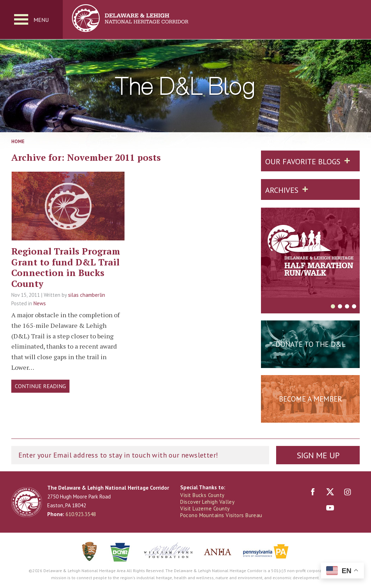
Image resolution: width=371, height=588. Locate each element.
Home (18, 141)
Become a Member (311, 399)
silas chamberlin (87, 295)
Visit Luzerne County (205, 509)
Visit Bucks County (202, 495)
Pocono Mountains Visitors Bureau (221, 515)
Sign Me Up (318, 455)
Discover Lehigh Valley (207, 502)
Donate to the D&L (311, 344)
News (40, 303)
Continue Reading (40, 386)
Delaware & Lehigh (27, 502)
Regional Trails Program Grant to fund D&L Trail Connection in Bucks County (66, 267)
